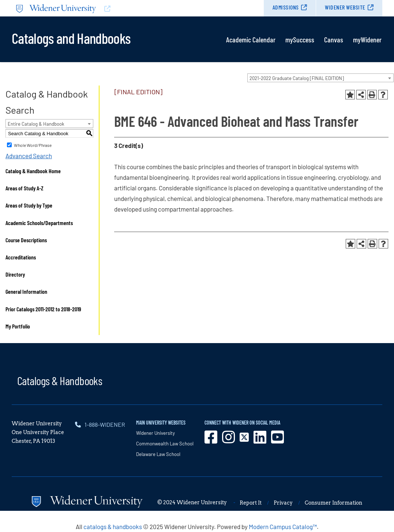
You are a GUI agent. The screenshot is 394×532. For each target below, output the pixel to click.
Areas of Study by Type (29, 205)
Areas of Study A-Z (25, 188)
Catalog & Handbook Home (33, 171)
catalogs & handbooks (113, 527)
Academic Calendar (251, 39)
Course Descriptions (26, 240)
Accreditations (21, 257)
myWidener (367, 39)
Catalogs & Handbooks (60, 380)
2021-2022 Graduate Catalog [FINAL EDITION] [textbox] (297, 78)
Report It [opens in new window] (251, 503)
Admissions (286, 7)
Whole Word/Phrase (33, 145)
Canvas (334, 39)
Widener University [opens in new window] (155, 433)
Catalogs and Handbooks (71, 38)
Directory (15, 274)
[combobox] (320, 78)
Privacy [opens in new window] (283, 503)
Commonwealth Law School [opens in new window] (165, 444)
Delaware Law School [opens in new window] (158, 454)
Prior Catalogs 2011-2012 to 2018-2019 (43, 309)
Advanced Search (29, 156)
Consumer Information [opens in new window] (333, 503)
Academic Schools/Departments (39, 223)
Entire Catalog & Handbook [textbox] (36, 124)
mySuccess (300, 39)
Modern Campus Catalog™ (283, 527)
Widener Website (345, 7)
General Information (26, 291)
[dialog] (372, 510)
